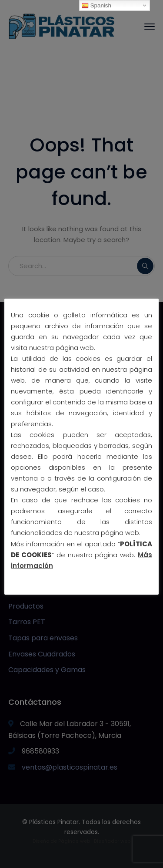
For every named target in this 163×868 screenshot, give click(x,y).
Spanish (96, 6)
